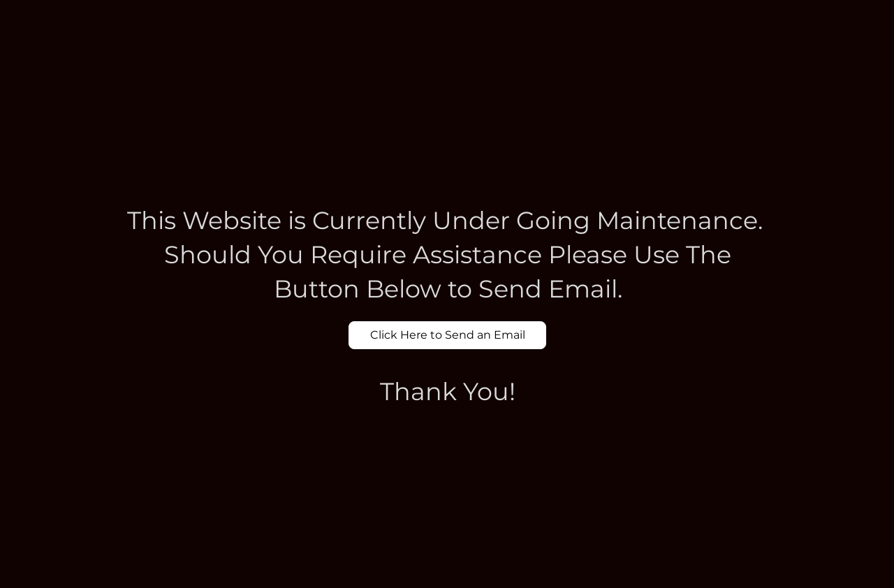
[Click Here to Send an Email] (447, 335)
